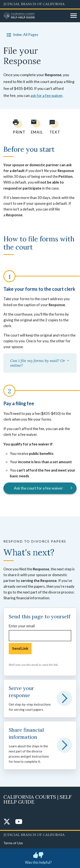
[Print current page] (17, 127)
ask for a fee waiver (47, 95)
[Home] (35, 16)
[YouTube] (19, 822)
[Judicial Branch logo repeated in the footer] (40, 834)
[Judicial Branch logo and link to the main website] (40, 4)
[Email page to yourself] (36, 127)
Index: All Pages (22, 35)
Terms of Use (13, 843)
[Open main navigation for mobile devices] (74, 16)
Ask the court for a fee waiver (38, 488)
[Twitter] (7, 822)
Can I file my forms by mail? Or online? (40, 363)
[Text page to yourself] (54, 127)
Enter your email (22, 626)
